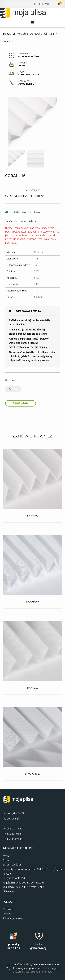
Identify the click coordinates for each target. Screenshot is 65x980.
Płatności (8, 909)
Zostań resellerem (12, 865)
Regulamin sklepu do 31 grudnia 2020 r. (24, 883)
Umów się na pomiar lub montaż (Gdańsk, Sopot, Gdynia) (32, 869)
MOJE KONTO (43, 4)
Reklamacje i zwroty (13, 918)
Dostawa (7, 914)
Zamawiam (21, 403)
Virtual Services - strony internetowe (32, 972)
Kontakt (7, 874)
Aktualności (9, 892)
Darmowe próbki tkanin (43, 34)
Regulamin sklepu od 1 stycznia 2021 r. (23, 887)
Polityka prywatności (14, 878)
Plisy (28, 964)
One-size (13, 389)
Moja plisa (22, 34)
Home (6, 856)
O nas (6, 860)
